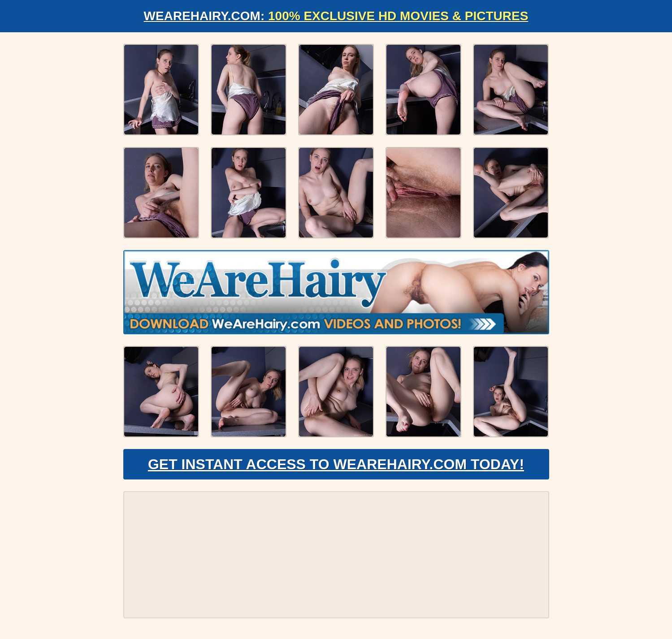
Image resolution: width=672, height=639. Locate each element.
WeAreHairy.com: (336, 16)
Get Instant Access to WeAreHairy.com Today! (336, 464)
